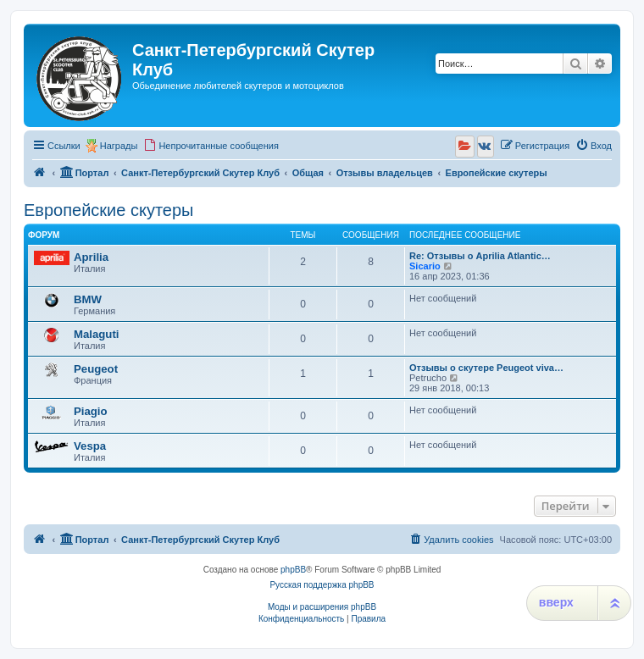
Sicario (425, 266)
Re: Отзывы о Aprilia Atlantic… (480, 256)
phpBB (293, 570)
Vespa (90, 446)
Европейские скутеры (108, 210)
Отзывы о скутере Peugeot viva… (486, 368)
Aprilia (91, 257)
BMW (88, 299)
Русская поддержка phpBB (322, 585)
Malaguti (96, 334)
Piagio (91, 411)
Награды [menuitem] (119, 146)
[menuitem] (211, 146)
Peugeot (96, 369)
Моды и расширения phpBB (322, 607)
